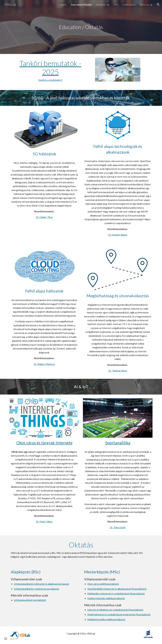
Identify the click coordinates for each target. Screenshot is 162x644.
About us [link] (144, 5)
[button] (158, 4)
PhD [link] (116, 5)
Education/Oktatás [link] (81, 5)
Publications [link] (129, 5)
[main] (81, 27)
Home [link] (63, 5)
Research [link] (101, 5)
